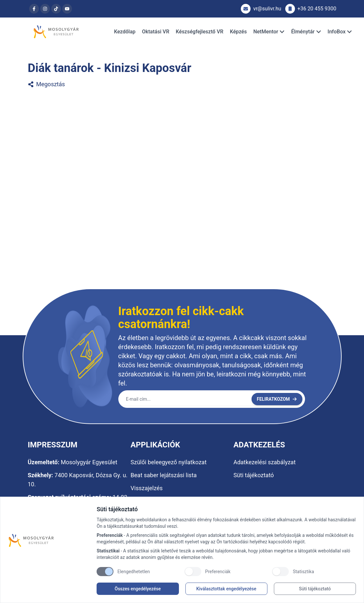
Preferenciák (218, 572)
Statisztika (303, 572)
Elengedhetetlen (134, 572)
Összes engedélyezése (138, 589)
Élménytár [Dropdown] (306, 32)
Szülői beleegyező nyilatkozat (169, 462)
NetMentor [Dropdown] (269, 32)
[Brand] (49, 540)
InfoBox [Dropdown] (340, 32)
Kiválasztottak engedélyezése (226, 589)
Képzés (238, 32)
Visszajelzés (147, 488)
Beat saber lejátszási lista (164, 475)
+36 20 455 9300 (311, 9)
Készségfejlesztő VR (200, 32)
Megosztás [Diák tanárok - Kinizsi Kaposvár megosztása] (47, 84)
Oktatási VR (156, 32)
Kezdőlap (125, 32)
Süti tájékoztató (315, 589)
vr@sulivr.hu (261, 9)
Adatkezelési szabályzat (264, 462)
